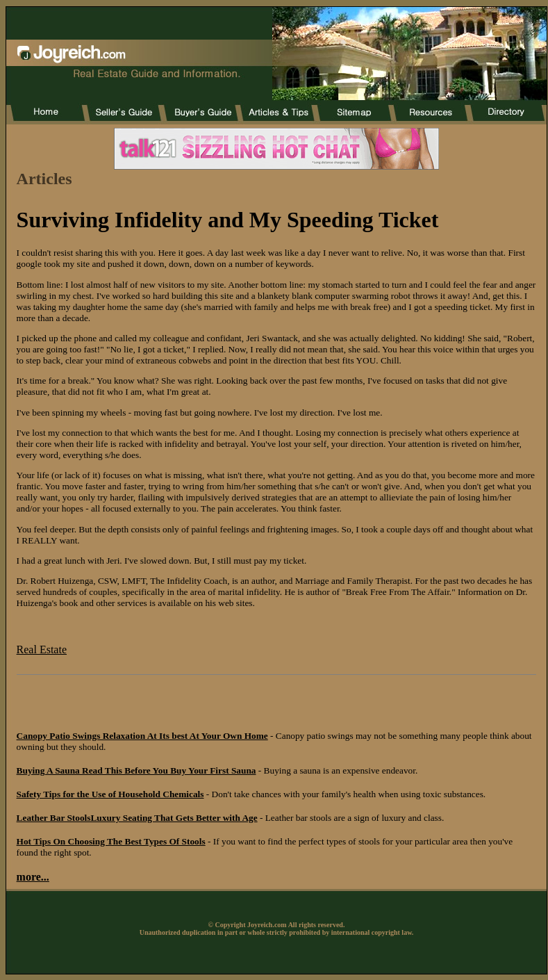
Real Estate (42, 650)
